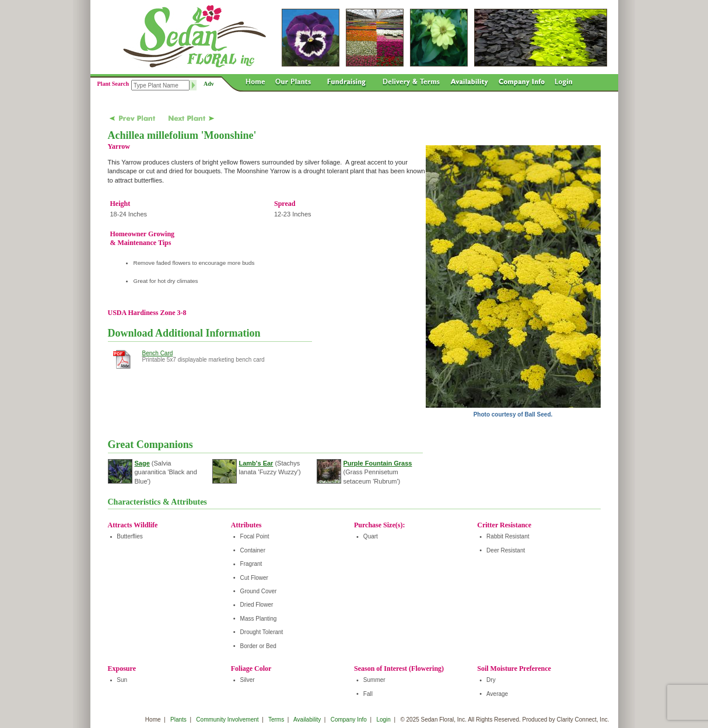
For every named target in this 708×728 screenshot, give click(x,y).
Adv (209, 84)
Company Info (349, 720)
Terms (276, 720)
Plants (178, 720)
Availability (307, 720)
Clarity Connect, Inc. (583, 720)
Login (383, 720)
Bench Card (158, 353)
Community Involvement (227, 720)
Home (153, 720)
